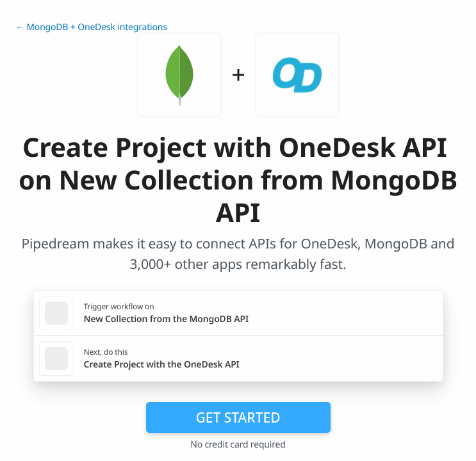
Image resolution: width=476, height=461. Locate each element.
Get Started (238, 417)
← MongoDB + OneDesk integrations (91, 27)
